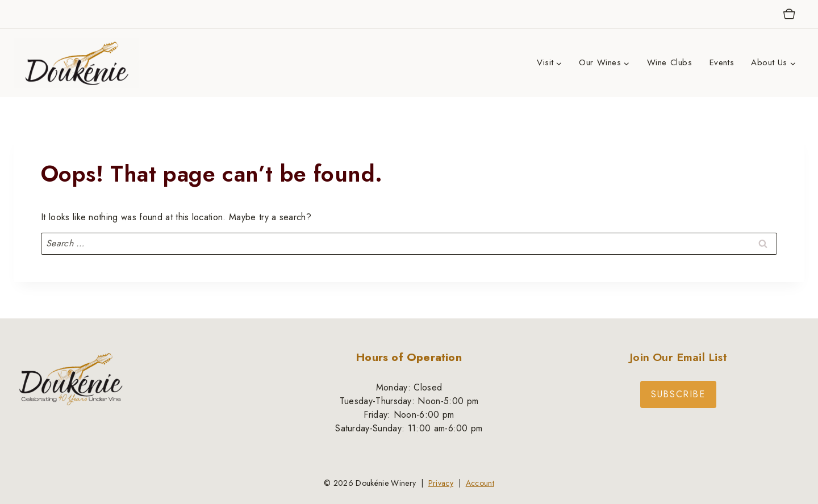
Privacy (441, 483)
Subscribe (678, 394)
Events (722, 62)
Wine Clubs (670, 62)
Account (480, 483)
